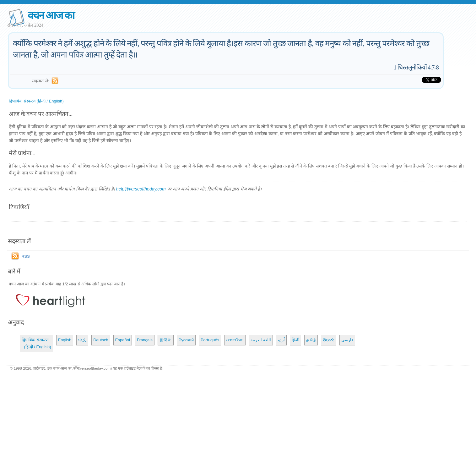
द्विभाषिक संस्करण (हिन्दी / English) (36, 101)
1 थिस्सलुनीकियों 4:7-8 (416, 67)
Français (145, 340)
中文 (82, 340)
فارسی (347, 340)
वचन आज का (51, 15)
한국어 (166, 340)
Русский (186, 340)
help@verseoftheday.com (141, 189)
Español (123, 340)
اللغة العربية (261, 340)
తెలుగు (329, 340)
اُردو (281, 340)
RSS (26, 256)
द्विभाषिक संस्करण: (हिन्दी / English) (36, 343)
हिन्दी (295, 340)
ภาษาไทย (235, 340)
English (65, 340)
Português (210, 340)
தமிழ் (311, 340)
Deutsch (101, 340)
